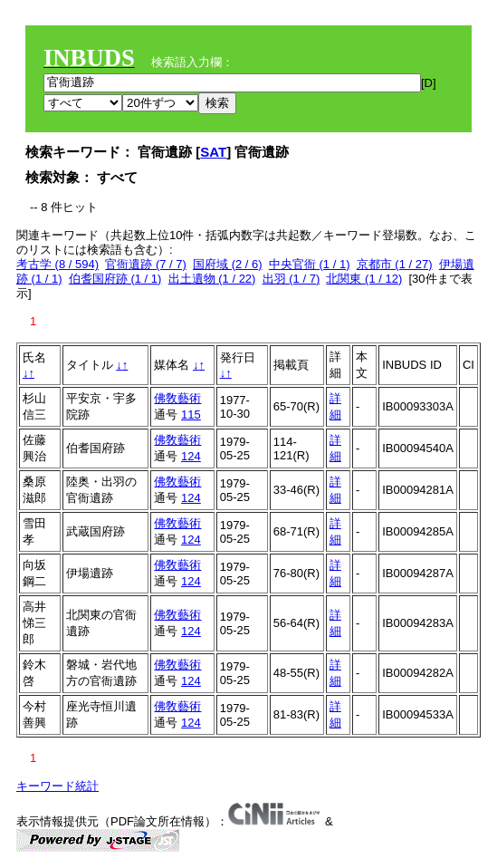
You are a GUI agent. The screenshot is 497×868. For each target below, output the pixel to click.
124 (191, 456)
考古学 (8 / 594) (57, 264)
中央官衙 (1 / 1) (310, 264)
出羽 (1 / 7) (292, 279)
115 (191, 415)
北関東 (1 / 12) (364, 279)
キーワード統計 (57, 786)
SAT (213, 152)
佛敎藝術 (177, 398)
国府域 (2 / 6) (228, 264)
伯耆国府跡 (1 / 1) (115, 279)
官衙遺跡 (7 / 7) (146, 264)
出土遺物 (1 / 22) (212, 279)
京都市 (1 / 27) (395, 264)
